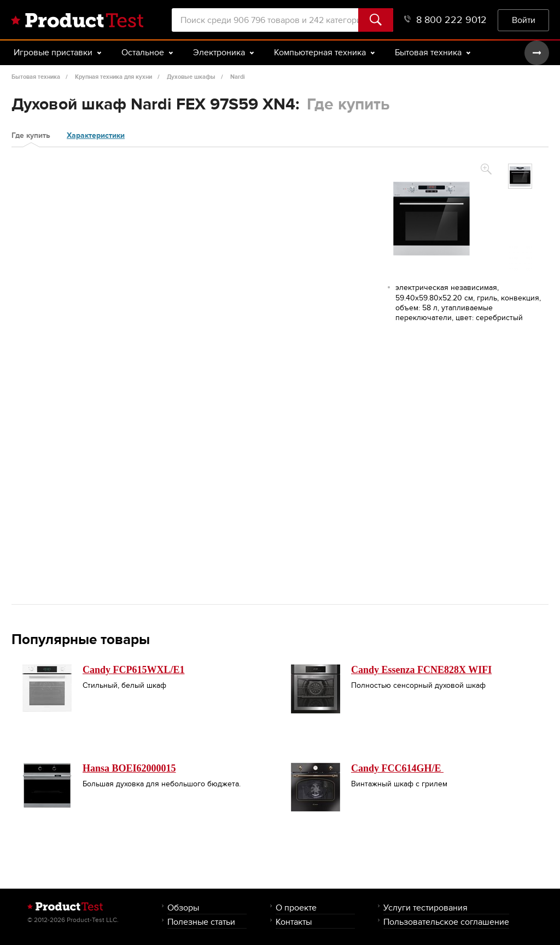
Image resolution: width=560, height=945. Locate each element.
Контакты (294, 922)
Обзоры (183, 908)
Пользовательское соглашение (446, 922)
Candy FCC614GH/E (397, 768)
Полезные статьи (201, 922)
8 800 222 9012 (445, 20)
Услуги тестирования (425, 908)
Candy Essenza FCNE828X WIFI (421, 670)
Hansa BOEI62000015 (129, 768)
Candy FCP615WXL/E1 (134, 670)
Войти (524, 20)
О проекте (296, 908)
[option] (520, 176)
